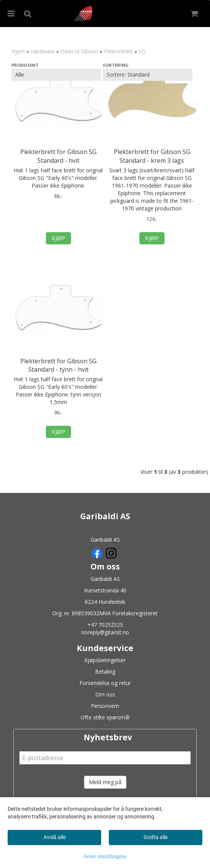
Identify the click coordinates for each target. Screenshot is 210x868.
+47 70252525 (105, 625)
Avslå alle (55, 837)
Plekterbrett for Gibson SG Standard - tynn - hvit (58, 365)
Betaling (105, 671)
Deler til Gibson (79, 51)
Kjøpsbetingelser (105, 660)
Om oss (105, 694)
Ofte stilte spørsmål (105, 717)
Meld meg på (105, 782)
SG (142, 51)
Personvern (105, 706)
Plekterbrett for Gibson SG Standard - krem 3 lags (152, 156)
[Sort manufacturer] (56, 75)
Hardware (43, 51)
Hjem (18, 51)
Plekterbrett (118, 51)
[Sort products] (148, 75)
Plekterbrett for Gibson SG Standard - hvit (58, 156)
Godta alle (156, 837)
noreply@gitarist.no (105, 632)
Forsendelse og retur (105, 683)
